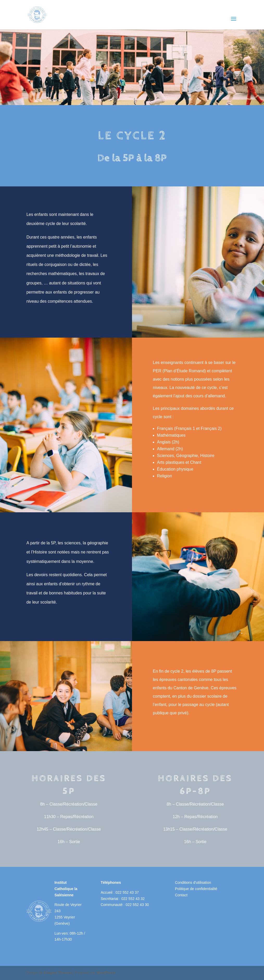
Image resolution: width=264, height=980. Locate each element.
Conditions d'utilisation (193, 882)
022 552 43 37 (127, 892)
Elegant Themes (58, 973)
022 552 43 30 (137, 905)
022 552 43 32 (133, 899)
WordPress (106, 973)
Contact (181, 895)
